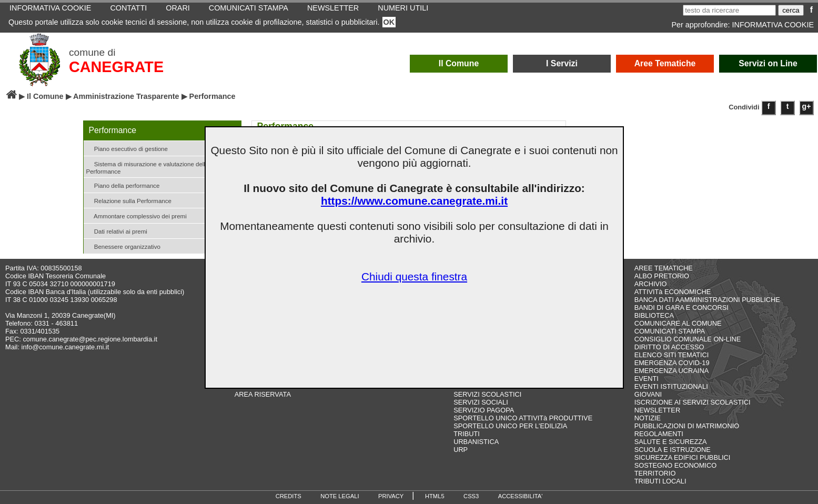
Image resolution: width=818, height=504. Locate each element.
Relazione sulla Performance (129, 200)
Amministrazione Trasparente (126, 96)
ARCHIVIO (651, 284)
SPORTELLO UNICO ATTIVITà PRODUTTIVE (523, 418)
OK (389, 22)
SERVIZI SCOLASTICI (487, 394)
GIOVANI (648, 394)
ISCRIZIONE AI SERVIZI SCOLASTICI (693, 402)
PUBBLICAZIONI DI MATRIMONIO (687, 426)
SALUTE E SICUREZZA (671, 442)
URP (461, 450)
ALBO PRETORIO (662, 276)
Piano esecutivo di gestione (127, 148)
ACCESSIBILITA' (521, 496)
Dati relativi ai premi (117, 231)
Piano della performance (123, 185)
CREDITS (289, 496)
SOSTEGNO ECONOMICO (675, 465)
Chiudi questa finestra (414, 276)
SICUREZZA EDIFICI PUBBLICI (683, 457)
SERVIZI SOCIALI (481, 402)
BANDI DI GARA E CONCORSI (681, 308)
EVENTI (647, 379)
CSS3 (471, 496)
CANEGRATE (116, 67)
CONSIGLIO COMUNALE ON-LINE (688, 339)
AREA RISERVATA (263, 394)
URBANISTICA (476, 442)
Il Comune (459, 63)
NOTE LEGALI (340, 496)
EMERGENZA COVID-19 (672, 363)
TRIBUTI (467, 434)
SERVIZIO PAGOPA (484, 410)
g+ (807, 106)
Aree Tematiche (665, 63)
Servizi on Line (768, 63)
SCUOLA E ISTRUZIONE (673, 450)
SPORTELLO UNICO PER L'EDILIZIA (510, 426)
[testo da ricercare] (729, 10)
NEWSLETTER (657, 410)
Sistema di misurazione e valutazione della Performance (148, 167)
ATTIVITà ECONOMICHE (673, 292)
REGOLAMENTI (659, 434)
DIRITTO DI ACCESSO (669, 347)
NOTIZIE (648, 418)
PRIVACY (391, 496)
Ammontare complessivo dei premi (137, 215)
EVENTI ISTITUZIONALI (671, 386)
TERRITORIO (655, 473)
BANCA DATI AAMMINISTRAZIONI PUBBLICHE (707, 300)
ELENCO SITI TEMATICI (672, 355)
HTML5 (435, 496)
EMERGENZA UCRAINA (672, 371)
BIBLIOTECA (654, 315)
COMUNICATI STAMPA (670, 331)
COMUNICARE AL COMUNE (678, 323)
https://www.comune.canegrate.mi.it (414, 201)
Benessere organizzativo (123, 246)
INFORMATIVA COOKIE (773, 25)
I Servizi (562, 63)
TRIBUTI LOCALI (660, 481)
